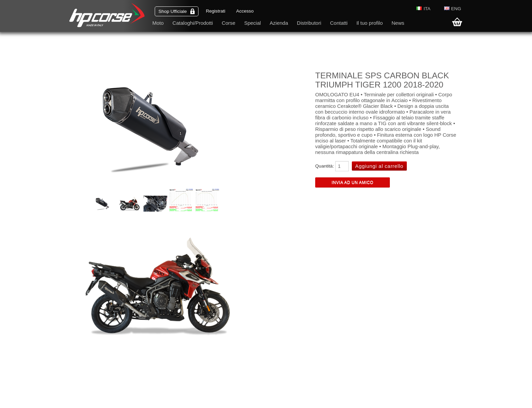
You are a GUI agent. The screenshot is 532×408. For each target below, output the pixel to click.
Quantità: (325, 166)
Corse (229, 23)
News (398, 23)
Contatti (339, 23)
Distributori (309, 23)
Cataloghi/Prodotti (193, 23)
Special (253, 23)
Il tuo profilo (369, 23)
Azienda (279, 23)
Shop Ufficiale (177, 11)
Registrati (216, 11)
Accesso (245, 11)
